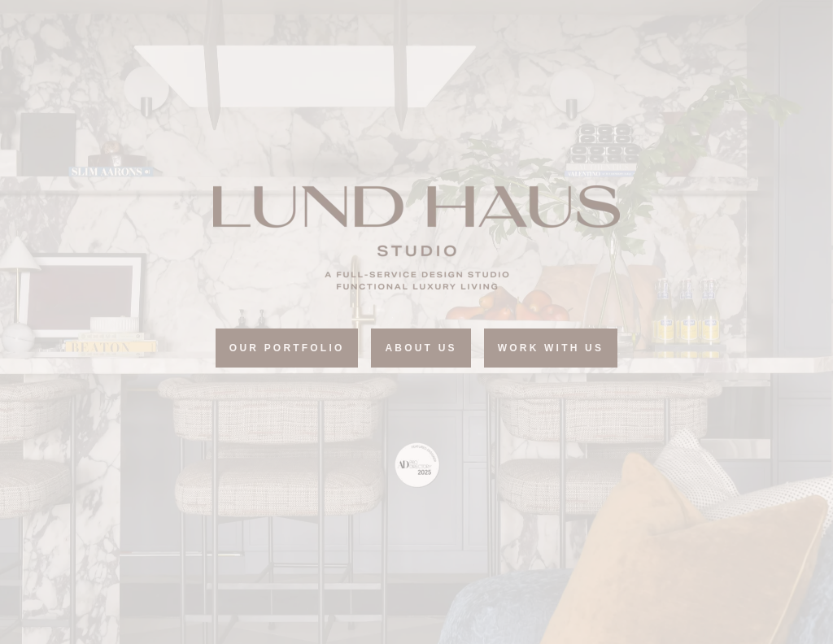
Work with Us (551, 348)
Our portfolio (287, 348)
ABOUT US (421, 348)
